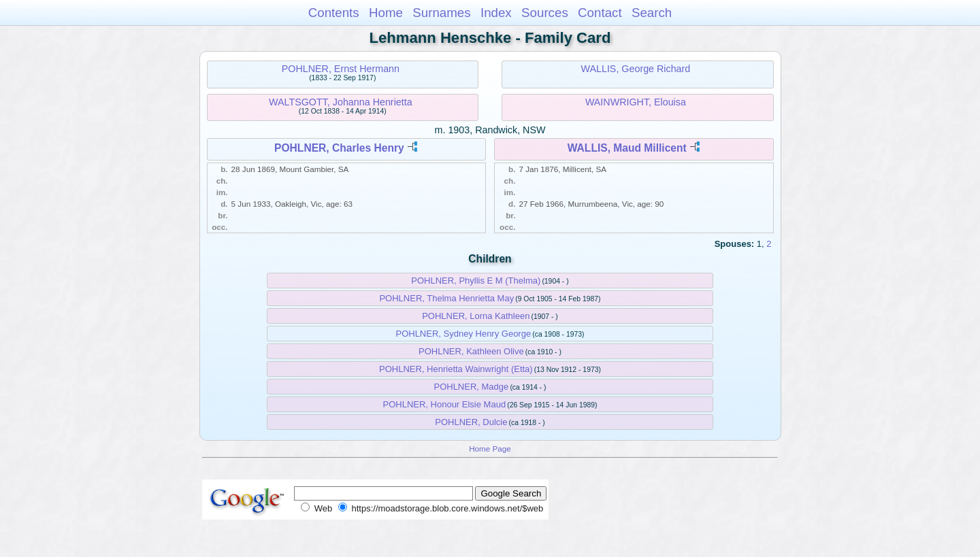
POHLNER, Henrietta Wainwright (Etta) (456, 369)
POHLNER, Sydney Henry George (463, 334)
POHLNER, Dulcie (471, 422)
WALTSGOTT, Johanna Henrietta (341, 102)
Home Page (490, 449)
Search (652, 13)
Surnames (441, 13)
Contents (334, 13)
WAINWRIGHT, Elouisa (636, 102)
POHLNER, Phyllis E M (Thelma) (476, 281)
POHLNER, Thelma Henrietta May (446, 298)
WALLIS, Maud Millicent (627, 148)
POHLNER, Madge (471, 387)
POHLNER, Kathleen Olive (471, 351)
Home (386, 13)
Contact (600, 13)
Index (496, 13)
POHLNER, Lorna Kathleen (476, 316)
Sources (545, 13)
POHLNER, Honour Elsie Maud (444, 404)
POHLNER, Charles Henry (339, 148)
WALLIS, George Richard (636, 69)
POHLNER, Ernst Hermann (341, 69)
